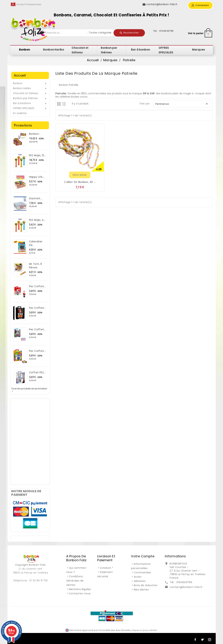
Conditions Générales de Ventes (75, 581)
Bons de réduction (146, 585)
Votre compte (143, 556)
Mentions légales (80, 589)
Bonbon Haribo (22, 88)
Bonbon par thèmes (25, 98)
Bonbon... (35, 134)
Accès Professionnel (29, 4)
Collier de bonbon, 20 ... (80, 182)
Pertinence (182, 104)
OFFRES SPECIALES (24, 108)
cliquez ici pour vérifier (144, 630)
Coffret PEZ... (37, 372)
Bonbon (18, 83)
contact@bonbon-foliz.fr (186, 587)
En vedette (20, 113)
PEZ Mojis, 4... (37, 220)
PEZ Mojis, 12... (37, 155)
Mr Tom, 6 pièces (36, 266)
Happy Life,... (37, 177)
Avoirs (138, 577)
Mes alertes (141, 590)
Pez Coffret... (37, 286)
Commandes (142, 572)
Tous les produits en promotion (29, 390)
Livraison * (107, 568)
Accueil (20, 75)
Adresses (140, 581)
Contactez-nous (80, 593)
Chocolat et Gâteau (26, 93)
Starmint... (36, 198)
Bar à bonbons (22, 103)
